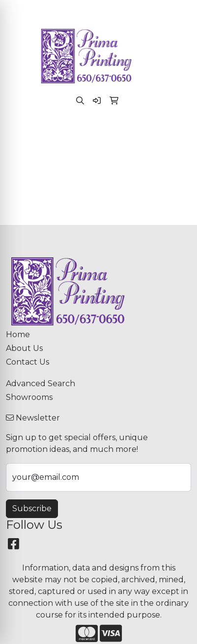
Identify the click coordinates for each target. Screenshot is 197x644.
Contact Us (28, 362)
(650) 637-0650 (41, 11)
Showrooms (29, 397)
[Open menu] (177, 133)
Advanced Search (41, 384)
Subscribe (32, 508)
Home (18, 334)
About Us (24, 348)
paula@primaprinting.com (128, 11)
